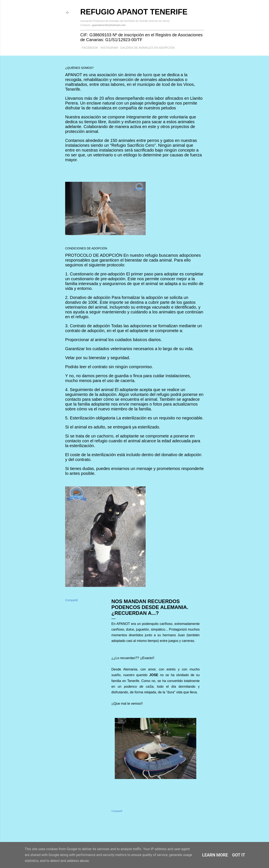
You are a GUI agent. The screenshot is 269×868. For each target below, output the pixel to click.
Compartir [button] (72, 600)
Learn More (215, 855)
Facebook (88, 48)
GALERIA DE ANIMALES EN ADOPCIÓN (146, 48)
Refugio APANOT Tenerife (134, 12)
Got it (239, 855)
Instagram (108, 48)
